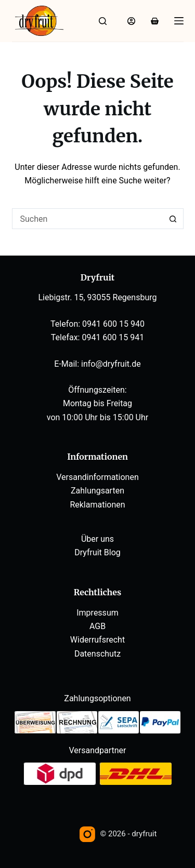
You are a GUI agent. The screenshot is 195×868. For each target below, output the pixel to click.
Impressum (97, 613)
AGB (97, 626)
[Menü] (179, 21)
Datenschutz (97, 654)
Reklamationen (97, 505)
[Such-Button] (173, 219)
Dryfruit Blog (97, 552)
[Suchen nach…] (87, 219)
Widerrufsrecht (97, 640)
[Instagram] (87, 834)
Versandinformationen (97, 477)
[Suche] (103, 21)
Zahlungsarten (97, 491)
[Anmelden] (131, 21)
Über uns (97, 539)
